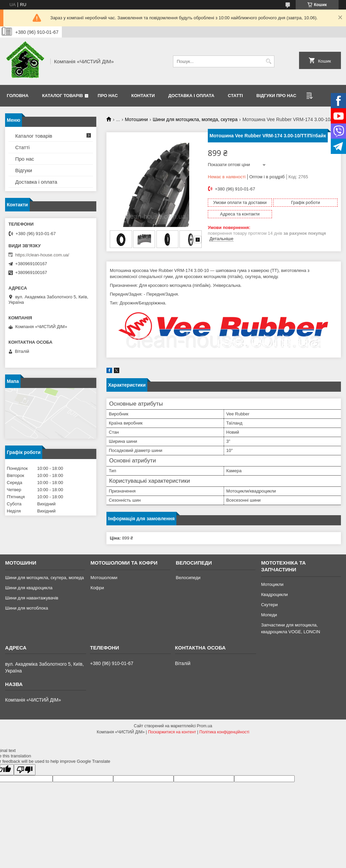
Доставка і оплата (191, 96)
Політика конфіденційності (224, 732)
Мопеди (269, 615)
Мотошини (137, 119)
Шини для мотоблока (27, 608)
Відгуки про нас (276, 96)
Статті (235, 96)
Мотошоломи (104, 578)
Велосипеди (188, 578)
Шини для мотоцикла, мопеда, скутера (195, 119)
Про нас (108, 96)
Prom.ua (205, 726)
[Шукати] (268, 61)
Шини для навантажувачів (32, 598)
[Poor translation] (25, 770)
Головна (18, 96)
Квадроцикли (275, 595)
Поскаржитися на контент (172, 732)
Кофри (97, 588)
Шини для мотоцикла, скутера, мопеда (44, 578)
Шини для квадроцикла (29, 588)
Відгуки (24, 170)
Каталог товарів (62, 96)
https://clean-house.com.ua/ (42, 255)
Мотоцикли (272, 584)
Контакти (143, 96)
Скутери (269, 605)
